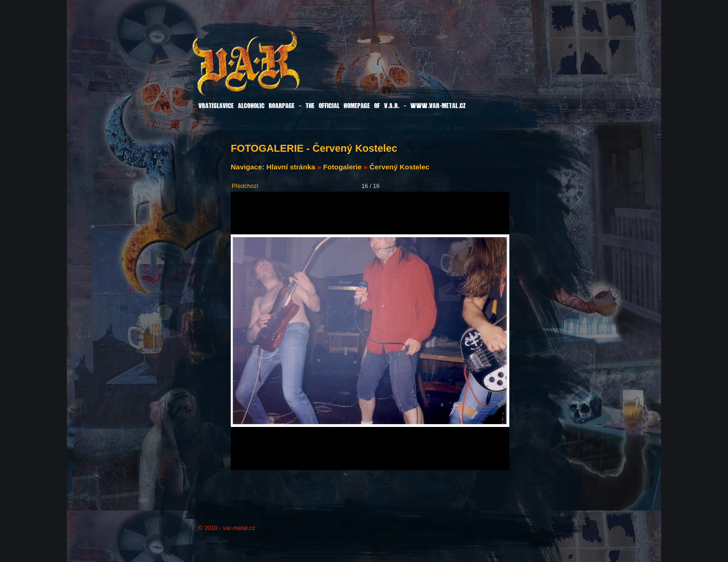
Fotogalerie (342, 167)
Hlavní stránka (291, 167)
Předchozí (245, 186)
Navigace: (249, 167)
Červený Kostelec (400, 167)
